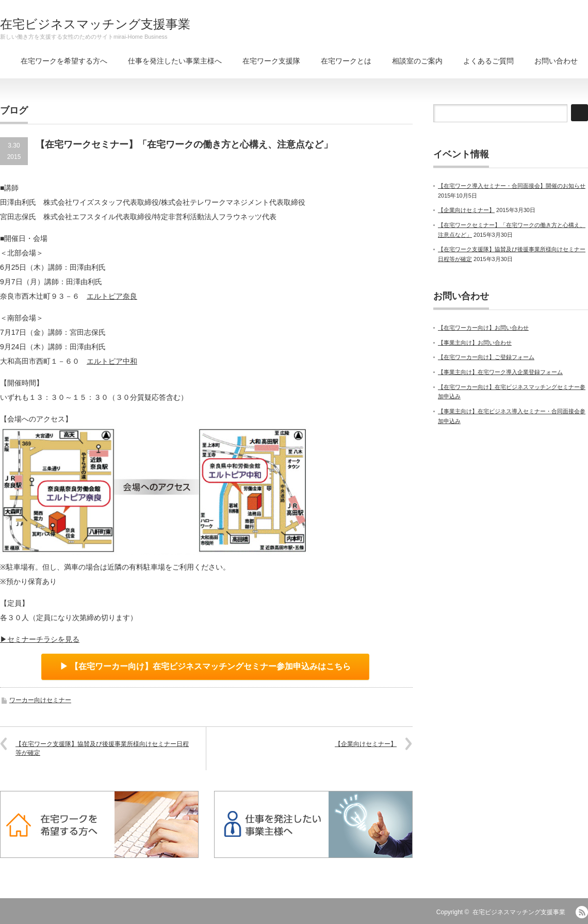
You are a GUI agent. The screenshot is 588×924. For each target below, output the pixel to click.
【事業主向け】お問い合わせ (475, 343)
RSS (582, 912)
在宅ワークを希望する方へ (64, 61)
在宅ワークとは (346, 61)
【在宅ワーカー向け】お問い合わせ (483, 328)
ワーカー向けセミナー (40, 700)
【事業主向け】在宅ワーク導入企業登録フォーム (500, 372)
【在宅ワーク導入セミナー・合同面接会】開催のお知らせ (512, 186)
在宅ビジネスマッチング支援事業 (95, 24)
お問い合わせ (556, 61)
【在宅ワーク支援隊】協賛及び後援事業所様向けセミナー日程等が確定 (102, 748)
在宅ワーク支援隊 (271, 61)
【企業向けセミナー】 (366, 744)
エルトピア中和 (112, 361)
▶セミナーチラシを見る (40, 639)
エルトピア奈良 (112, 296)
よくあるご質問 (488, 61)
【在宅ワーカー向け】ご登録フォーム (486, 357)
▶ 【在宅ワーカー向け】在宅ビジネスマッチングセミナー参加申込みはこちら (205, 666)
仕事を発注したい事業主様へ (175, 61)
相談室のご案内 (417, 61)
